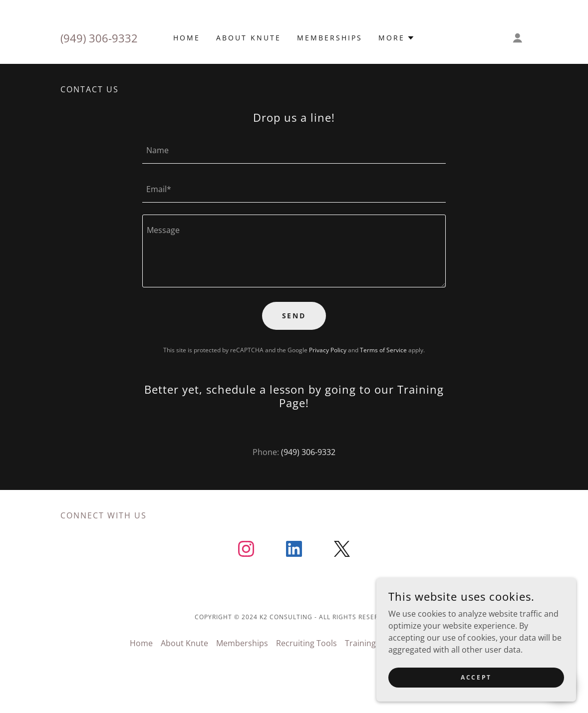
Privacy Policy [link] (328, 350)
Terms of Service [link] (383, 350)
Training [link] (360, 643)
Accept (476, 677)
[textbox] (294, 150)
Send (294, 316)
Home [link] (187, 38)
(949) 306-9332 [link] (99, 38)
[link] (246, 551)
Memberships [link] (330, 38)
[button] (397, 38)
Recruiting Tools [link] (306, 643)
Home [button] (141, 643)
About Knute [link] (249, 38)
